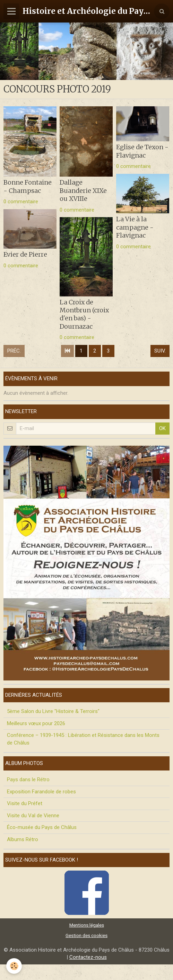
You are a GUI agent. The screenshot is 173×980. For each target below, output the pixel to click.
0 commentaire (21, 202)
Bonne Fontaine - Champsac (28, 186)
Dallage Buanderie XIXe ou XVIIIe (83, 190)
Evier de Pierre (25, 254)
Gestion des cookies (86, 935)
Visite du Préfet (25, 803)
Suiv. (160, 351)
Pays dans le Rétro (28, 779)
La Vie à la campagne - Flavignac (135, 227)
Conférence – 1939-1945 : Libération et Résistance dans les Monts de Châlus (83, 739)
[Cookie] (14, 966)
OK (162, 428)
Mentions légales (87, 925)
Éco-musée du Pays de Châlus (42, 827)
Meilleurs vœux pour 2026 (36, 723)
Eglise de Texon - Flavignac (142, 151)
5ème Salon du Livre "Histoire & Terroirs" (53, 711)
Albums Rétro (23, 839)
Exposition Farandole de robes (41, 792)
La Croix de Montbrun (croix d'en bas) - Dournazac (84, 314)
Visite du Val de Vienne (33, 816)
